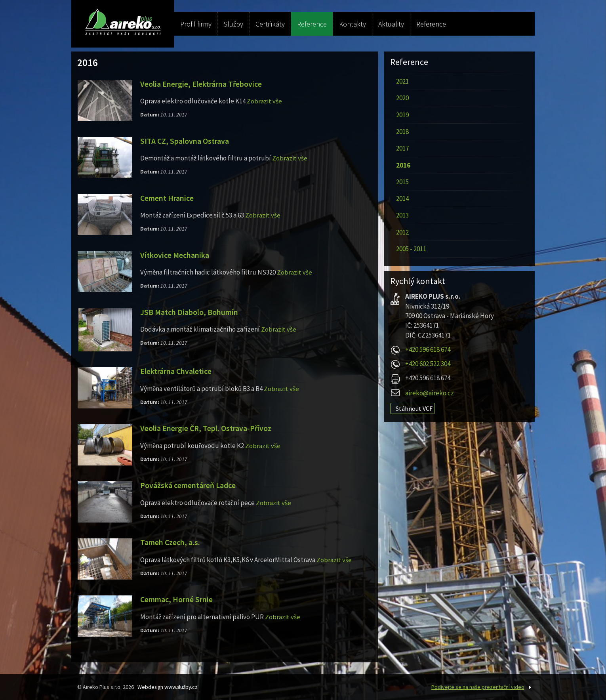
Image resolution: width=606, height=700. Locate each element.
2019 (402, 115)
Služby (233, 24)
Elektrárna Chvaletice (176, 371)
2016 (403, 165)
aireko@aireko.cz (430, 393)
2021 (402, 81)
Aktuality (391, 24)
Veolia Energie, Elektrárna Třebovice (201, 84)
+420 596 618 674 (428, 349)
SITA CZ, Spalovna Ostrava (185, 141)
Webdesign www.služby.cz (169, 687)
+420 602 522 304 (428, 364)
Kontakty (353, 24)
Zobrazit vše (264, 101)
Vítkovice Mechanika (175, 255)
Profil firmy (196, 24)
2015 (402, 182)
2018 (402, 132)
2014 (402, 198)
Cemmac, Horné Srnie (177, 599)
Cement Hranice (167, 198)
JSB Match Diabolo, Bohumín (190, 312)
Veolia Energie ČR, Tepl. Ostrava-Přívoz (206, 428)
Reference (312, 24)
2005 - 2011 (411, 249)
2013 (402, 215)
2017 (402, 148)
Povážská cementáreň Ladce (188, 485)
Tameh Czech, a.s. (171, 542)
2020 (402, 98)
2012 (402, 232)
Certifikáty (270, 24)
